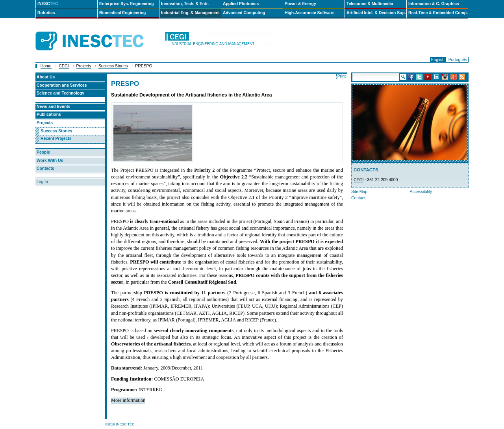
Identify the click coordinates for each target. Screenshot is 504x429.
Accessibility (421, 192)
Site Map (359, 192)
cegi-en (217, 41)
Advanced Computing (244, 13)
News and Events (53, 107)
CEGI (64, 66)
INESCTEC (98, 32)
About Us (46, 77)
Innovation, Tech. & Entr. (185, 4)
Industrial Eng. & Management (190, 13)
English (438, 60)
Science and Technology (60, 93)
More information (128, 400)
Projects (84, 66)
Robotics (46, 13)
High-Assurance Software (309, 13)
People (43, 152)
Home (46, 66)
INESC (48, 4)
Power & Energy (300, 4)
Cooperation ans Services (62, 85)
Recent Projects (56, 138)
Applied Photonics (241, 4)
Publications (49, 114)
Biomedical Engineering (122, 13)
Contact (358, 198)
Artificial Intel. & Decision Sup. (376, 13)
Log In (42, 182)
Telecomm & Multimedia (370, 4)
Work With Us (50, 161)
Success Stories (113, 66)
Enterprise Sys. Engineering (127, 4)
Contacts (45, 168)
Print (342, 76)
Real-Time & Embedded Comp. (438, 13)
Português (458, 60)
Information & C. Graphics (434, 4)
